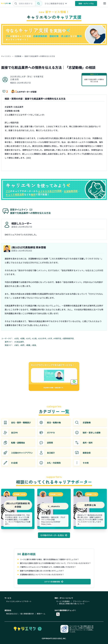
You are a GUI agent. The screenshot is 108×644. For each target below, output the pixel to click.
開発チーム (41, 614)
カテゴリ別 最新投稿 (54, 582)
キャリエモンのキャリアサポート (19, 601)
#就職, (23, 338)
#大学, (50, 338)
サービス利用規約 (63, 601)
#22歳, (35, 338)
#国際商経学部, (69, 338)
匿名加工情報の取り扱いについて (72, 604)
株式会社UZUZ (12, 614)
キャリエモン (6, 56)
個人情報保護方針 (27, 614)
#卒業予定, (58, 338)
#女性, (17, 338)
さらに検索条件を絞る (56, 3)
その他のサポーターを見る (54, 535)
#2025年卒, (43, 338)
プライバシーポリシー (81, 601)
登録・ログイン (86, 3)
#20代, (29, 338)
